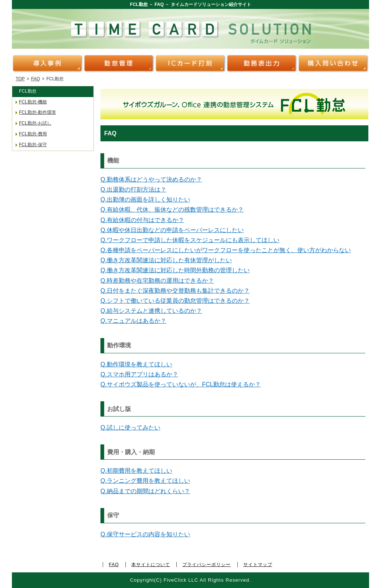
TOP (20, 79)
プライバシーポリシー (206, 565)
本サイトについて (151, 565)
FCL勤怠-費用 (33, 134)
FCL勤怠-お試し (35, 123)
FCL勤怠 (28, 91)
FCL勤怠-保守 (33, 145)
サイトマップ (258, 565)
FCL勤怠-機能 (33, 102)
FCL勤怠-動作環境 (37, 112)
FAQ (35, 79)
